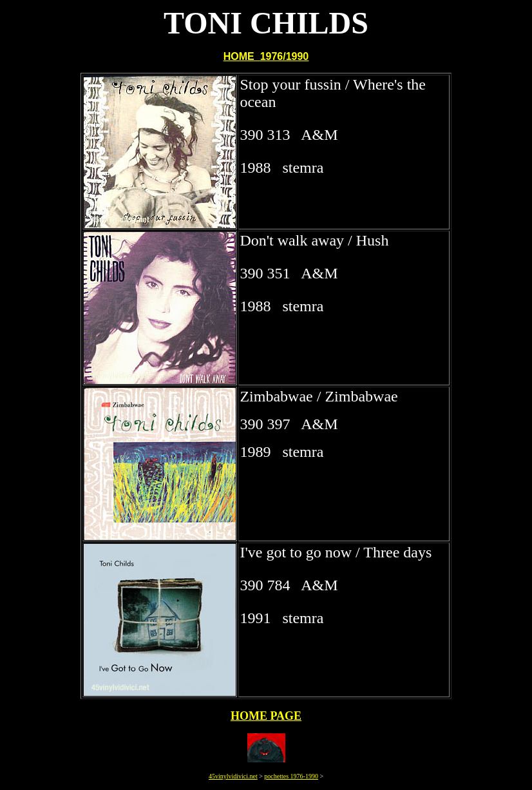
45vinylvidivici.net (233, 776)
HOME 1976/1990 (266, 56)
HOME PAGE (266, 716)
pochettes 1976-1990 (291, 776)
